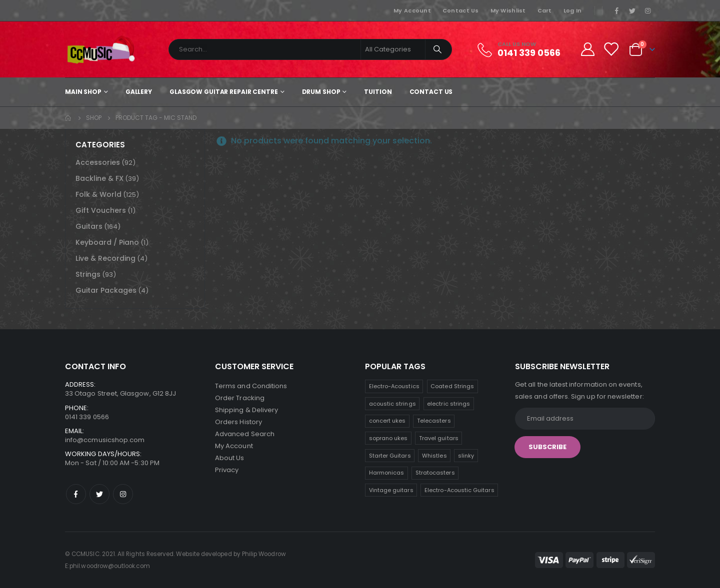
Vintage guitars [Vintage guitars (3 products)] (391, 490)
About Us (230, 458)
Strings (88, 274)
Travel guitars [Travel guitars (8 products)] (439, 438)
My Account (412, 10)
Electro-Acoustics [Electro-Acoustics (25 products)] (394, 386)
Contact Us (461, 10)
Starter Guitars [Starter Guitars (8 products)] (390, 456)
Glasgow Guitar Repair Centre (224, 92)
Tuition (378, 92)
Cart (545, 10)
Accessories (98, 162)
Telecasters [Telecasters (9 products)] (434, 421)
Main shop (83, 92)
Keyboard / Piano (107, 242)
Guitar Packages (106, 290)
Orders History (238, 422)
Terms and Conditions (251, 386)
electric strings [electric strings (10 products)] (448, 404)
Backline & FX (99, 178)
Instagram (123, 494)
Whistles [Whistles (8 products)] (434, 456)
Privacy (227, 470)
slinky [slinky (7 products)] (466, 456)
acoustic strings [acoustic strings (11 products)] (392, 404)
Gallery (139, 92)
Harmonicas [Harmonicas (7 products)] (387, 473)
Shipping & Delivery (246, 410)
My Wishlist (508, 10)
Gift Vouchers (101, 210)
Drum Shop (321, 92)
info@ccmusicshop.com (105, 440)
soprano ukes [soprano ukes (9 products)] (388, 438)
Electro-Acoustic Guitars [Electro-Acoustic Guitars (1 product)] (459, 490)
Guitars (89, 226)
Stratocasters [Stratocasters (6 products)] (435, 473)
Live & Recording (105, 258)
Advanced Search (245, 434)
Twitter (99, 494)
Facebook (76, 494)
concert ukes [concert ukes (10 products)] (387, 421)
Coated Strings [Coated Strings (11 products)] (452, 386)
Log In (573, 10)
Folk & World (98, 194)
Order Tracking (240, 398)
